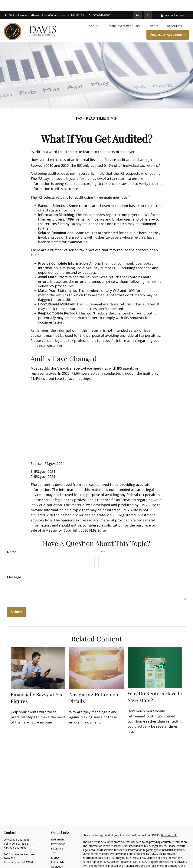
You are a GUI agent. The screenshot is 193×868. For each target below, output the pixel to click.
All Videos (57, 855)
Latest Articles (60, 851)
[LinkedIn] (137, 4)
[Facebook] (148, 4)
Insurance (57, 837)
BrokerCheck (169, 824)
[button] (93, 14)
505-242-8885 (99, 4)
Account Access (173, 4)
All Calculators (60, 860)
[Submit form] (17, 600)
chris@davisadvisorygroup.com (23, 858)
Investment (58, 833)
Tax (53, 842)
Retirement (58, 828)
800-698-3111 (25, 832)
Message (14, 566)
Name (12, 540)
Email (103, 540)
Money (55, 846)
